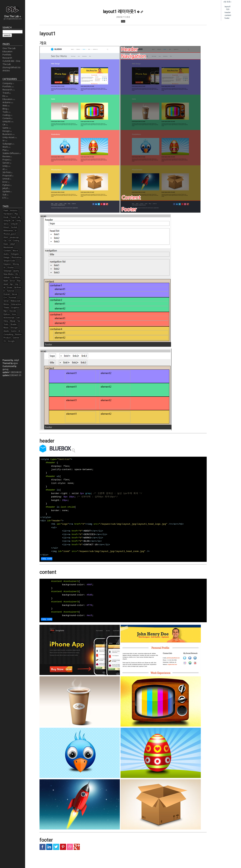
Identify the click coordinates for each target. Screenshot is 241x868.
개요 (228, 9)
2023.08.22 (16, 372)
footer (227, 18)
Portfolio (7, 55)
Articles (6, 70)
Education (7, 51)
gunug (5, 369)
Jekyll (16, 360)
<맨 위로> (227, 2)
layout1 (228, 7)
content (228, 15)
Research (7, 58)
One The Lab (9, 48)
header (228, 12)
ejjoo (15, 363)
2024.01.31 (16, 375)
